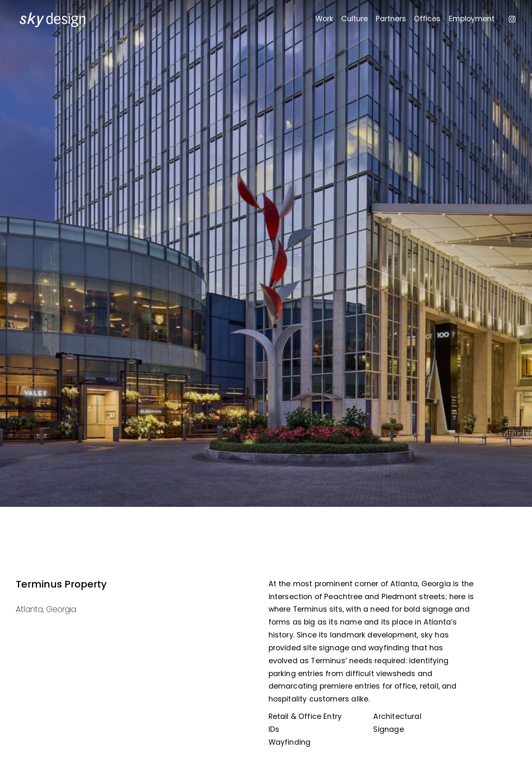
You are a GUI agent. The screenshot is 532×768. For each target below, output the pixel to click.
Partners (391, 19)
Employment (472, 19)
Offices (427, 19)
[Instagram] (512, 19)
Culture (355, 19)
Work (324, 19)
